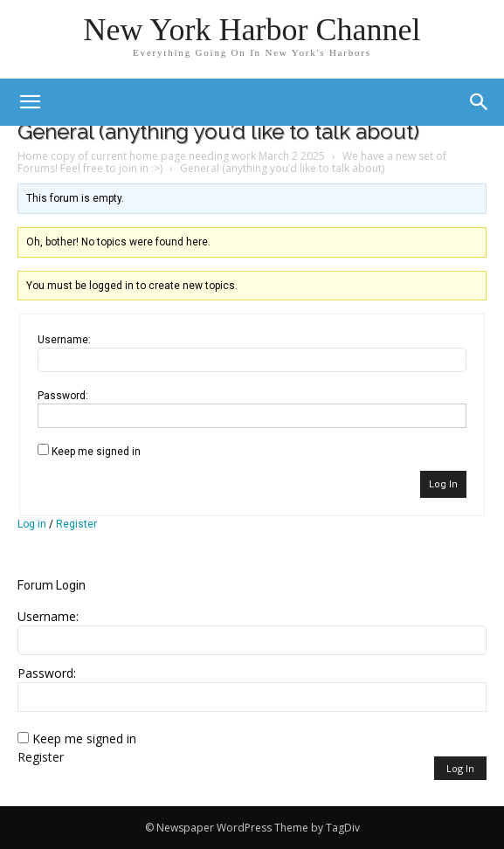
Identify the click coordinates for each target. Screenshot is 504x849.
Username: (64, 340)
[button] (480, 102)
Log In (443, 484)
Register (76, 524)
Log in (32, 524)
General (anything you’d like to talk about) (218, 131)
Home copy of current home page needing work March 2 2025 (171, 156)
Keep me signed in (96, 452)
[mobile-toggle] (30, 102)
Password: (63, 396)
